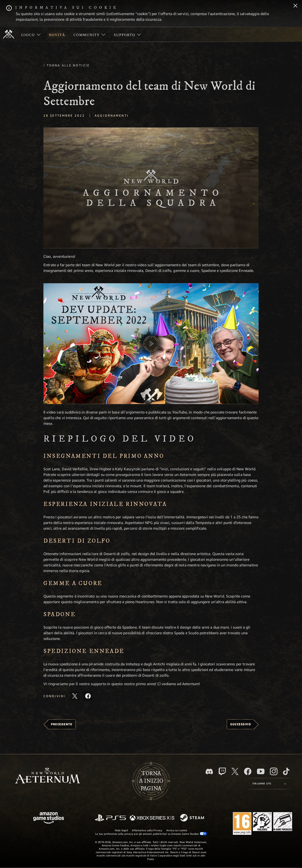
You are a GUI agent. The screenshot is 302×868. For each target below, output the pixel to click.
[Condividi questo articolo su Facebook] (88, 696)
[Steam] (193, 818)
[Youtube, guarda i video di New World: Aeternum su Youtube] (261, 771)
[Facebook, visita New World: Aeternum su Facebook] (248, 771)
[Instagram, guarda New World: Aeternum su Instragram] (274, 771)
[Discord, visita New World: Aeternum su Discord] (209, 772)
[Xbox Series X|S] (152, 818)
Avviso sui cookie (177, 830)
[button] (151, 188)
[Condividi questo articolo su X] (75, 696)
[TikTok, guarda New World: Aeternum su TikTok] (286, 771)
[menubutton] (269, 784)
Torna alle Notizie (68, 65)
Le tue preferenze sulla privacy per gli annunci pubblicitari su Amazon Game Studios (151, 834)
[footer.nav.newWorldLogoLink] (48, 776)
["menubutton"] (31, 34)
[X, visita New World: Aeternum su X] (235, 771)
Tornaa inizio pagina (151, 781)
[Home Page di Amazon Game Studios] (49, 818)
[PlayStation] (110, 818)
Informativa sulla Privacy (147, 830)
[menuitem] (31, 34)
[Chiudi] (295, 6)
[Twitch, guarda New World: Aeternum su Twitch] (222, 771)
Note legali (122, 830)
